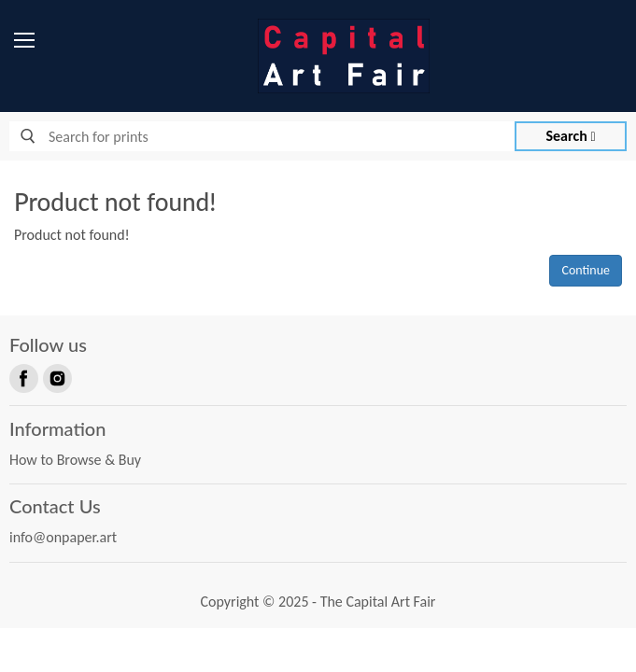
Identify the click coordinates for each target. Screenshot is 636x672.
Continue (586, 270)
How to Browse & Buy (75, 460)
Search (571, 136)
